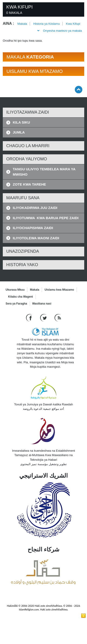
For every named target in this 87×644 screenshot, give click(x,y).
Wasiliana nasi (42, 304)
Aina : (8, 23)
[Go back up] (79, 89)
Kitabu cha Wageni (21, 297)
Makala (22, 24)
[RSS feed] (58, 318)
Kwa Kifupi (73, 24)
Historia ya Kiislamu (46, 24)
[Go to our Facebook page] (30, 318)
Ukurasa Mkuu (15, 290)
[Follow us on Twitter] (44, 318)
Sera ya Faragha (16, 304)
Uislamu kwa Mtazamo (59, 290)
